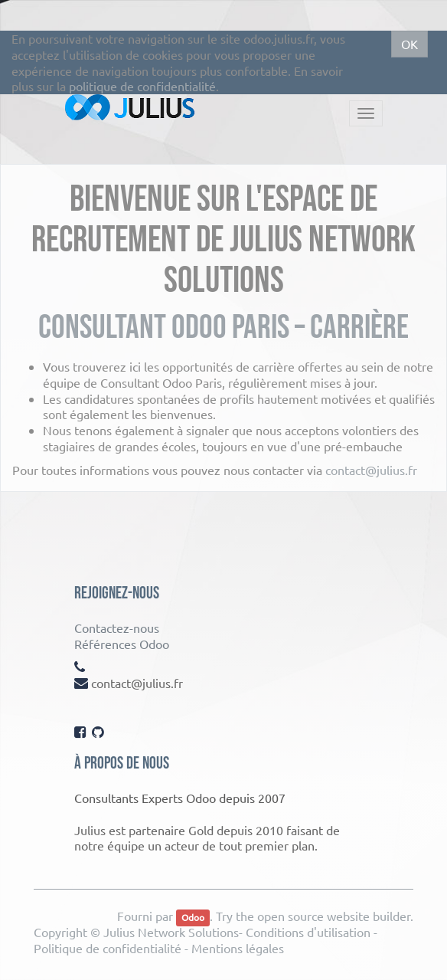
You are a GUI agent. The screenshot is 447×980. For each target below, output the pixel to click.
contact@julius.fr (371, 470)
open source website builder (334, 916)
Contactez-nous (117, 628)
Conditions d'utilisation (308, 932)
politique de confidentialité (142, 86)
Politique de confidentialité (108, 948)
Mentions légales (238, 948)
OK (409, 44)
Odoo (193, 917)
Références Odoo (122, 644)
